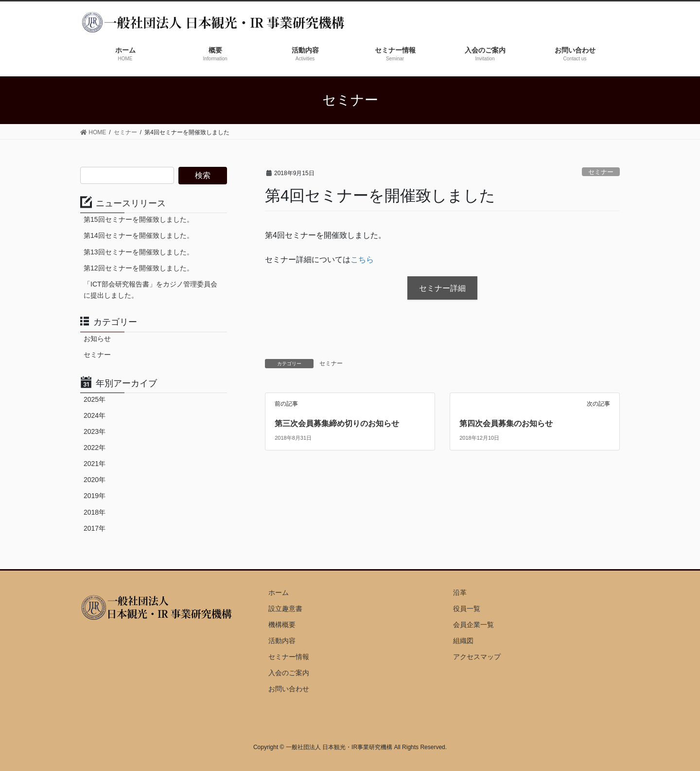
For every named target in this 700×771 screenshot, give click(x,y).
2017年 (95, 528)
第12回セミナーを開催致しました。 (139, 268)
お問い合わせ (289, 689)
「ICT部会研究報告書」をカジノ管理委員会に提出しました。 (150, 290)
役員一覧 (467, 609)
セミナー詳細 (442, 288)
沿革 (460, 592)
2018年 (95, 512)
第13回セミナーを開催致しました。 (139, 252)
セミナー (601, 172)
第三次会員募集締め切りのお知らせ (337, 423)
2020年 (95, 480)
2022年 (95, 448)
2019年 (95, 496)
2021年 (95, 464)
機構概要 (282, 625)
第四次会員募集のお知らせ (506, 423)
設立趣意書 (285, 609)
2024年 (95, 415)
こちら (362, 260)
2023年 (95, 431)
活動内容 (282, 641)
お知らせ (97, 339)
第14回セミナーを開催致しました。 (139, 235)
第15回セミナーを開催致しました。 (139, 219)
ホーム (279, 592)
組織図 (463, 641)
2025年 (95, 399)
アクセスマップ (477, 657)
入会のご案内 (289, 673)
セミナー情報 (289, 657)
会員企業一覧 (473, 625)
